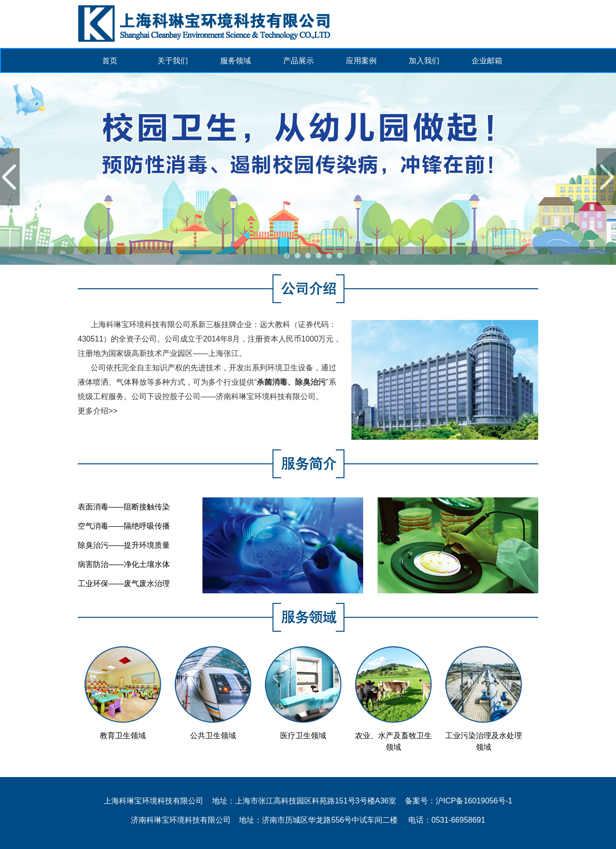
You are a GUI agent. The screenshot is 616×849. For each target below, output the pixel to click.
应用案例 (361, 61)
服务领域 (236, 61)
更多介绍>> (98, 411)
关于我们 (173, 61)
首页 (110, 61)
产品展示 (298, 61)
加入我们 (424, 61)
